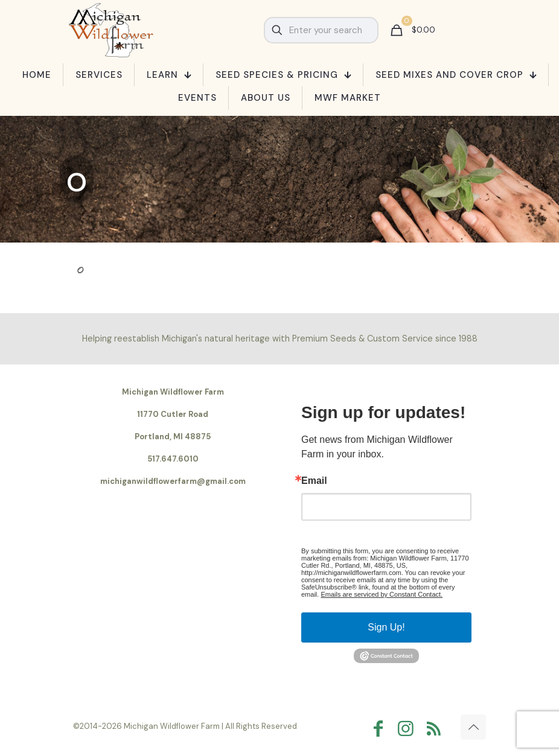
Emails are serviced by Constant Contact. (382, 594)
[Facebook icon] (381, 729)
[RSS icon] (436, 729)
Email (314, 481)
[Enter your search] (321, 30)
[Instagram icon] (409, 729)
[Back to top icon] (473, 727)
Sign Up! (386, 627)
